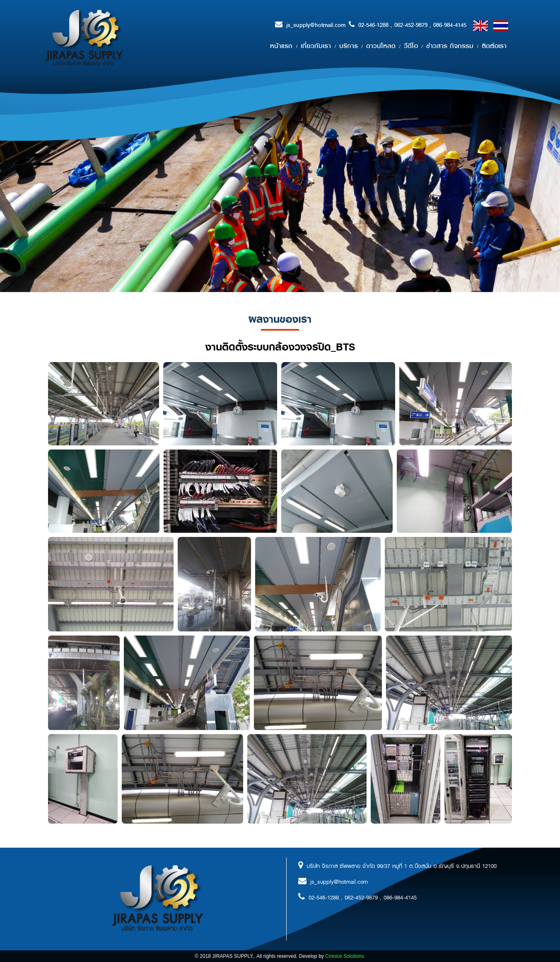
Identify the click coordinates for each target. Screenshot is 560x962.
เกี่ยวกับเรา (316, 46)
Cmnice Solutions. (345, 956)
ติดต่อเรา (494, 46)
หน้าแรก (281, 46)
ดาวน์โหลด (381, 46)
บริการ (349, 46)
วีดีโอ (411, 46)
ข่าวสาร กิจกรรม (450, 46)
